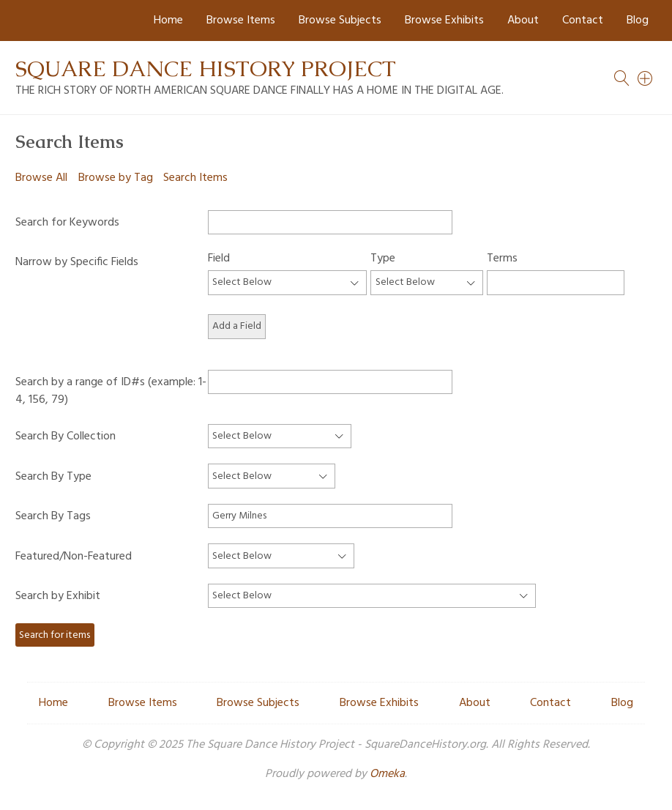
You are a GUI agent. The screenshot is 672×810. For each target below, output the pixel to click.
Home (168, 21)
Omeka (387, 774)
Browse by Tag (116, 178)
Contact (583, 21)
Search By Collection (66, 436)
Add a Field (237, 326)
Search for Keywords (67, 223)
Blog (638, 21)
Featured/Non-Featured (74, 557)
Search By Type (53, 477)
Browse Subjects (340, 21)
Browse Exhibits (444, 21)
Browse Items (241, 21)
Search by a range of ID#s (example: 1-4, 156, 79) (111, 391)
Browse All (41, 178)
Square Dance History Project (206, 68)
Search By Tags (53, 516)
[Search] (646, 78)
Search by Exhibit (58, 596)
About (523, 21)
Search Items (195, 178)
